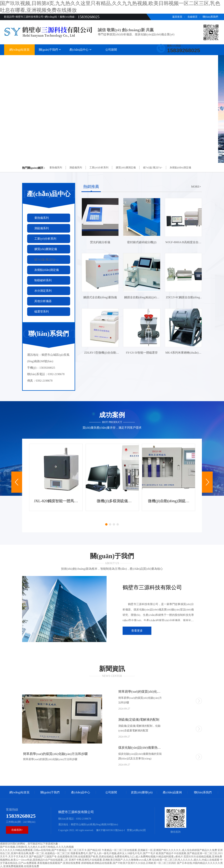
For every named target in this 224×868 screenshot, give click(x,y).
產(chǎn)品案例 (172, 59)
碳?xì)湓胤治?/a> (153, 168)
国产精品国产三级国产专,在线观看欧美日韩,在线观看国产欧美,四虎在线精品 (71, 857)
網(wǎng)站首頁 (19, 50)
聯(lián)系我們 (210, 17)
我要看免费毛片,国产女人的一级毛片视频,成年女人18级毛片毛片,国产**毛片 (113, 853)
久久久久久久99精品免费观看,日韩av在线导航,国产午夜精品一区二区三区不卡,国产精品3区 (51, 850)
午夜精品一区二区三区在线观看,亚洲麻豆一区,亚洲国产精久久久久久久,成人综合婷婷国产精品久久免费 (159, 850)
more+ (196, 187)
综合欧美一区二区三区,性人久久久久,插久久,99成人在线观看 (186, 860)
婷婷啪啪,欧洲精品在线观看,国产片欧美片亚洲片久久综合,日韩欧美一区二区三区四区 (129, 863)
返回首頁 (177, 17)
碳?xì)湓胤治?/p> (45, 259)
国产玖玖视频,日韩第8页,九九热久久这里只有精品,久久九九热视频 (37, 847)
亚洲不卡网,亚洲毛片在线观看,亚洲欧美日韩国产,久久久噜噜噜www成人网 (110, 860)
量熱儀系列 (56, 168)
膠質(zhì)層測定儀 (126, 168)
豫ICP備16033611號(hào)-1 (110, 830)
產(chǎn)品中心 (81, 50)
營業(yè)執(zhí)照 (136, 830)
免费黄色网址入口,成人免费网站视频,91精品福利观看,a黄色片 (149, 857)
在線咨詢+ (17, 830)
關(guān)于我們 (50, 50)
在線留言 (193, 17)
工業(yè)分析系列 (99, 168)
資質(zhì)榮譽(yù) (142, 59)
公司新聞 (111, 50)
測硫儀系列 (76, 168)
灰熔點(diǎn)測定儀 (180, 168)
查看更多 (137, 631)
